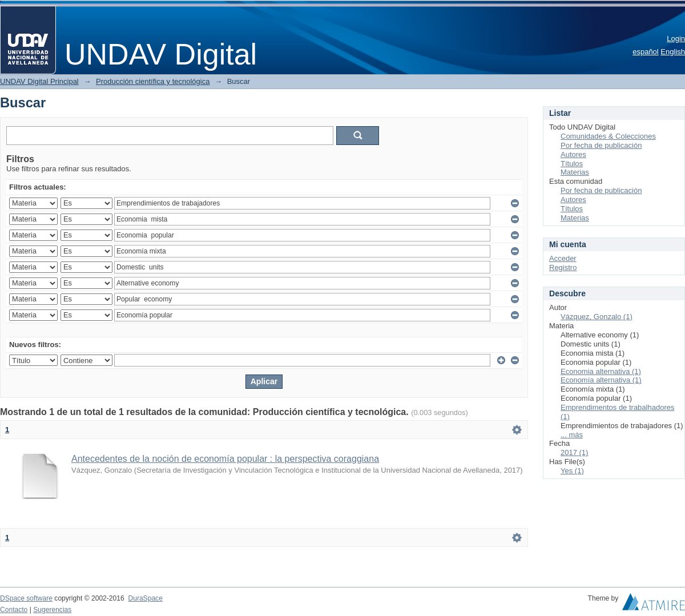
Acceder (563, 258)
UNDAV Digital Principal (39, 81)
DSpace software (26, 598)
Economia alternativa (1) (601, 371)
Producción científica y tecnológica (153, 81)
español (646, 52)
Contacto (14, 610)
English (673, 52)
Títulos (572, 164)
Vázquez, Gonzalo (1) (597, 317)
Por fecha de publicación (601, 145)
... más (572, 435)
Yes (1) (572, 471)
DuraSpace (145, 598)
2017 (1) (574, 452)
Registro (563, 267)
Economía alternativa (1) (601, 380)
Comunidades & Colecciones (608, 136)
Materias (575, 172)
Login (676, 39)
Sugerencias (52, 610)
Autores (573, 154)
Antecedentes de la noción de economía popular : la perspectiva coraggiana (225, 459)
